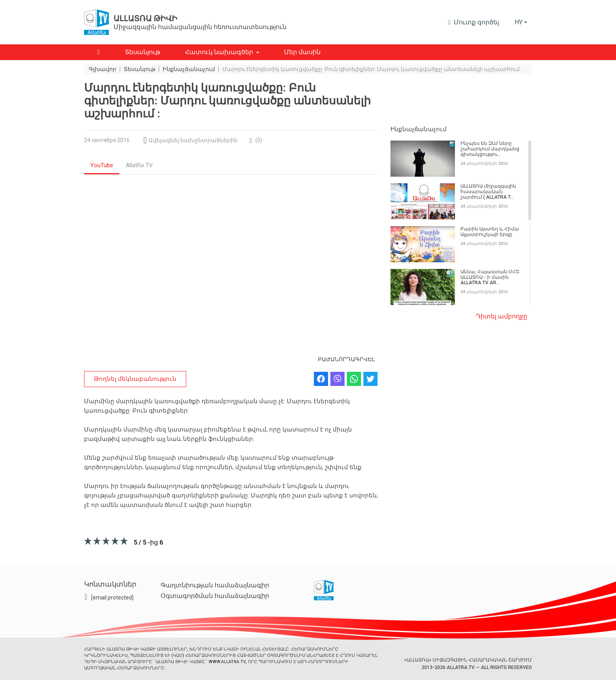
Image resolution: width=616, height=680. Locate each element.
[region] (461, 223)
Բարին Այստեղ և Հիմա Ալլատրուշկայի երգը (490, 232)
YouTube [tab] (102, 165)
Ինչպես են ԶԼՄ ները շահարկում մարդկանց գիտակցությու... (490, 149)
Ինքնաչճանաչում (419, 129)
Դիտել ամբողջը (501, 316)
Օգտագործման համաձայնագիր (215, 596)
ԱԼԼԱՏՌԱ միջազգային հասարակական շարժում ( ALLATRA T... (488, 192)
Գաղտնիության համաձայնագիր (215, 585)
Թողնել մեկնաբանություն (135, 379)
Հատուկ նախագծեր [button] (219, 52)
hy (519, 22)
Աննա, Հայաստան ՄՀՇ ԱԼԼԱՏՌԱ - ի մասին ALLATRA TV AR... (490, 277)
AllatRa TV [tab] (139, 165)
